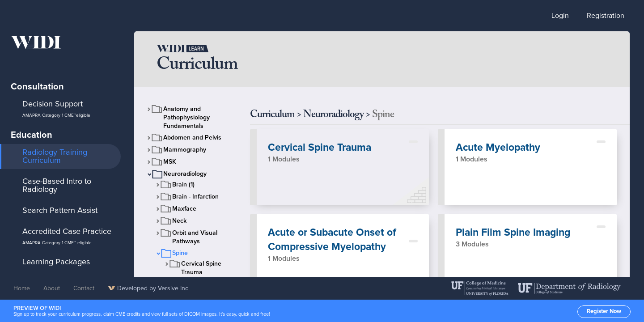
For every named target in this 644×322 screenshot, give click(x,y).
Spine (180, 253)
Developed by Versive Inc (148, 288)
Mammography (185, 150)
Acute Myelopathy (498, 148)
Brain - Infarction (195, 197)
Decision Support (56, 109)
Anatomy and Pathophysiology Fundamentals (186, 118)
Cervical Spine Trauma (201, 268)
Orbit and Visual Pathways (195, 237)
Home (22, 288)
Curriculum (272, 115)
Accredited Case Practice (67, 236)
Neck (179, 221)
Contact (84, 288)
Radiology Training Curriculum (55, 157)
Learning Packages (56, 262)
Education (32, 135)
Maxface (184, 209)
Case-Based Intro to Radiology (57, 186)
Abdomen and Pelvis (192, 138)
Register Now (604, 311)
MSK (170, 162)
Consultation (37, 87)
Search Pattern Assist (60, 211)
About (52, 288)
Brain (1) (183, 185)
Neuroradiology (185, 174)
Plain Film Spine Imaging (513, 233)
